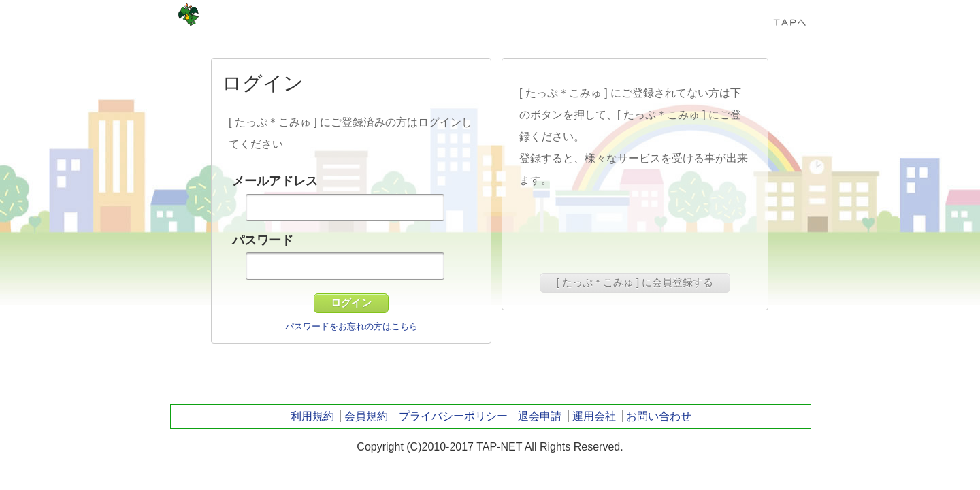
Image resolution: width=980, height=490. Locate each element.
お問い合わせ (659, 416)
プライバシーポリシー (453, 416)
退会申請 (540, 416)
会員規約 (366, 416)
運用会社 (594, 416)
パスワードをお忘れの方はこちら (352, 326)
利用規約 (312, 416)
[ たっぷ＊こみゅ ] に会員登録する (635, 282)
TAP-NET (189, 15)
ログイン (351, 303)
